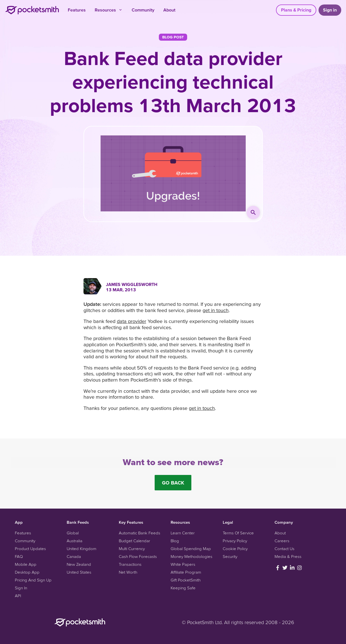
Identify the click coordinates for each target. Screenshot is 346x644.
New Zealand (79, 564)
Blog (175, 541)
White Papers (183, 564)
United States (79, 572)
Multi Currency (132, 549)
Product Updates (30, 549)
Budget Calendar (134, 541)
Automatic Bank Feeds (140, 533)
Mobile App (26, 564)
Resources (109, 10)
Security (230, 556)
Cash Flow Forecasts (138, 556)
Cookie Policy (235, 549)
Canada (74, 556)
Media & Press (288, 556)
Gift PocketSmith (186, 580)
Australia (75, 541)
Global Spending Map (191, 549)
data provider (132, 321)
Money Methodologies (191, 556)
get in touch (216, 310)
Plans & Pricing (296, 10)
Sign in (330, 10)
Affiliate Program (186, 572)
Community (143, 10)
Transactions (130, 564)
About (169, 10)
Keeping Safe (183, 588)
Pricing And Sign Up (33, 580)
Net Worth (128, 572)
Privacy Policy (235, 541)
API (18, 596)
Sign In (21, 588)
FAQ (19, 556)
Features (77, 10)
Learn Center (183, 533)
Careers (282, 541)
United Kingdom (82, 549)
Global (73, 533)
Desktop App (27, 572)
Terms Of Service (238, 533)
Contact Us (285, 549)
